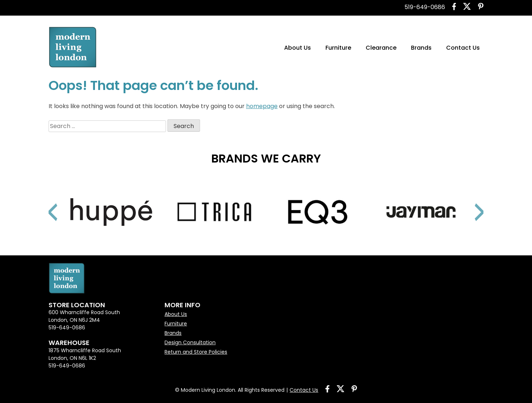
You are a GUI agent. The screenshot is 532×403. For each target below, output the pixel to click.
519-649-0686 (425, 7)
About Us (298, 48)
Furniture (338, 48)
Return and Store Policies (196, 352)
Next (471, 203)
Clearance (381, 48)
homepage (262, 106)
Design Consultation (190, 342)
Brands (421, 48)
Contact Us (463, 48)
